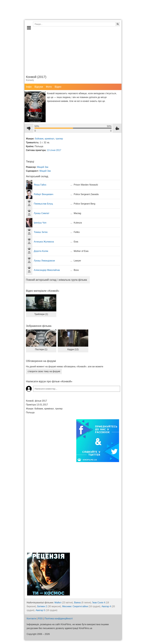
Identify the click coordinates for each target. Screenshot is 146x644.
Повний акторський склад (56, 280)
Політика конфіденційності (59, 619)
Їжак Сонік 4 (99, 603)
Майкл (58, 603)
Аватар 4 (106, 606)
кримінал (49, 139)
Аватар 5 (40, 610)
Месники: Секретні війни (75, 606)
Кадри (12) (73, 349)
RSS (40, 619)
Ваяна (77, 603)
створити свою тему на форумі (44, 371)
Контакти (31, 619)
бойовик (39, 139)
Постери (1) (41, 349)
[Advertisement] (73, 52)
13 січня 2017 (54, 150)
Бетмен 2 (42, 606)
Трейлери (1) (41, 314)
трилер (59, 139)
